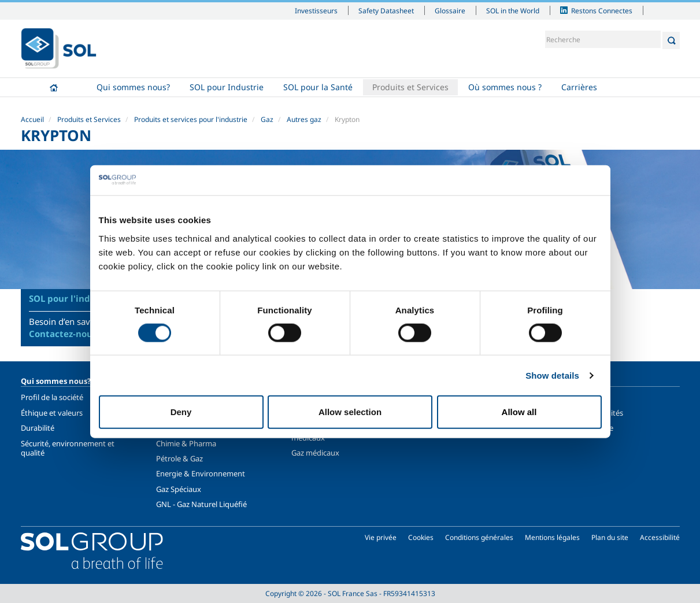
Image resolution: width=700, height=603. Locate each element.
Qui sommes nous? (133, 87)
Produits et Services (410, 87)
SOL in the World (513, 10)
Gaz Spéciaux (179, 489)
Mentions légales (552, 537)
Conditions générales (479, 537)
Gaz (267, 119)
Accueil (54, 87)
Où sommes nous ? (505, 87)
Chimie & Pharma (186, 443)
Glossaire (450, 10)
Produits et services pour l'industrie (191, 119)
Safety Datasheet (386, 10)
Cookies (421, 537)
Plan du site (610, 537)
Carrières (579, 87)
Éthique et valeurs (52, 413)
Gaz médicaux (315, 453)
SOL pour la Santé (318, 87)
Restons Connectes (602, 10)
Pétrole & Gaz (179, 458)
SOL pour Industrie (227, 87)
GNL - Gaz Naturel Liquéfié (201, 504)
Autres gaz (304, 119)
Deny (181, 412)
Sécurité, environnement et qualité (68, 448)
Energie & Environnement (201, 473)
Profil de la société (52, 397)
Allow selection (350, 412)
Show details (552, 375)
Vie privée (381, 537)
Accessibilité (660, 537)
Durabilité (38, 428)
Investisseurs (316, 10)
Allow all (519, 412)
